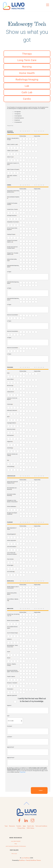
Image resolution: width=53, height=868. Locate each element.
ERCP (8, 417)
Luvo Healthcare (26, 858)
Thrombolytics (10, 689)
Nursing (27, 67)
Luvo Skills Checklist (16, 841)
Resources (12, 826)
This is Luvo (14, 854)
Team (6, 826)
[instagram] (33, 820)
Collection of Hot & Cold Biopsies (12, 399)
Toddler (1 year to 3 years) (13, 151)
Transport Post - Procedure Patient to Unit (13, 254)
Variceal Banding (11, 467)
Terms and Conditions (41, 826)
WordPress (22, 860)
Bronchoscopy (10, 386)
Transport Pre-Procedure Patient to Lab (12, 241)
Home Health (27, 73)
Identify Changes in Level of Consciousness (13, 587)
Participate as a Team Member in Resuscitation (13, 501)
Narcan (9, 658)
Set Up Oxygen (10, 565)
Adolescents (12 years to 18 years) (13, 164)
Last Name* (10, 737)
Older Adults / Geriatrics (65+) (12, 176)
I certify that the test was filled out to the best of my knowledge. (32, 700)
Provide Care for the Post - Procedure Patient (13, 248)
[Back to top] (26, 805)
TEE (8, 460)
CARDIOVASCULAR (11, 476)
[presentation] (27, 780)
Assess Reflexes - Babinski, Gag (13, 600)
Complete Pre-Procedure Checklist (12, 204)
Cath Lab (27, 92)
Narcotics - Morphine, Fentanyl (12, 665)
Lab (27, 86)
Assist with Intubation (12, 547)
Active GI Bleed (10, 379)
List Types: (9, 272)
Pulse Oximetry (10, 559)
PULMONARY (10, 522)
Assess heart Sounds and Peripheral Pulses (12, 482)
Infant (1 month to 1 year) (13, 144)
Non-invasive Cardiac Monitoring (12, 495)
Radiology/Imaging (27, 79)
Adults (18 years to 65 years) (13, 169)
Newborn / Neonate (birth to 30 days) (13, 139)
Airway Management (12, 534)
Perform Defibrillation (12, 507)
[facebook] (20, 820)
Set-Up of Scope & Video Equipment (12, 229)
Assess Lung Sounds (12, 540)
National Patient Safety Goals (12, 260)
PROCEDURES (10, 367)
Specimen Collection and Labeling (12, 455)
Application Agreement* (12, 695)
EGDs (8, 373)
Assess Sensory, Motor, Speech (12, 594)
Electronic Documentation (13, 315)
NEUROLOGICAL (11, 581)
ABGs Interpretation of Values (12, 529)
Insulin (9, 652)
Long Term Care (27, 60)
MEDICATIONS (10, 609)
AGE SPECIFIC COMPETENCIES (10, 132)
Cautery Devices (11, 392)
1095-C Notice (30, 828)
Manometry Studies (11, 429)
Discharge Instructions (12, 216)
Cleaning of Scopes (11, 234)
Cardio (27, 99)
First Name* (10, 726)
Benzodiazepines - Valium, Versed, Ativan (13, 646)
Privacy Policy (23, 772)
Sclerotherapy (10, 448)
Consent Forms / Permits (13, 209)
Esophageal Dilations (12, 423)
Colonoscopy (10, 404)
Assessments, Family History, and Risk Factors (13, 191)
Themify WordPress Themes (33, 860)
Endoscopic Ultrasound (12, 410)
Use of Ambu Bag (11, 572)
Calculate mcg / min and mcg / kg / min (13, 615)
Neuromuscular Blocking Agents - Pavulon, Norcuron (13, 671)
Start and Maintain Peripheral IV (13, 198)
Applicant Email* (11, 747)
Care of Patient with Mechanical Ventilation (12, 554)
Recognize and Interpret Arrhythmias (12, 514)
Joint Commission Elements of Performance (16, 846)
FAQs (16, 844)
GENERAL (9, 185)
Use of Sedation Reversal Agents (12, 627)
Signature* (9, 705)
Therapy (27, 54)
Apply (24, 826)
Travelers (19, 826)
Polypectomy (10, 442)
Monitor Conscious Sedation (13, 620)
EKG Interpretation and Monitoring (12, 489)
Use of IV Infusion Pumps (13, 633)
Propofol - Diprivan (11, 677)
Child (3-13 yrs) (10, 157)
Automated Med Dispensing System (13, 266)
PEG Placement (11, 435)
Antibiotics (10, 639)
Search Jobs (31, 826)
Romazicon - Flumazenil (12, 683)
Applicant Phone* (11, 758)
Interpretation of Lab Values (13, 222)
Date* (8, 716)
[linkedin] (26, 820)
